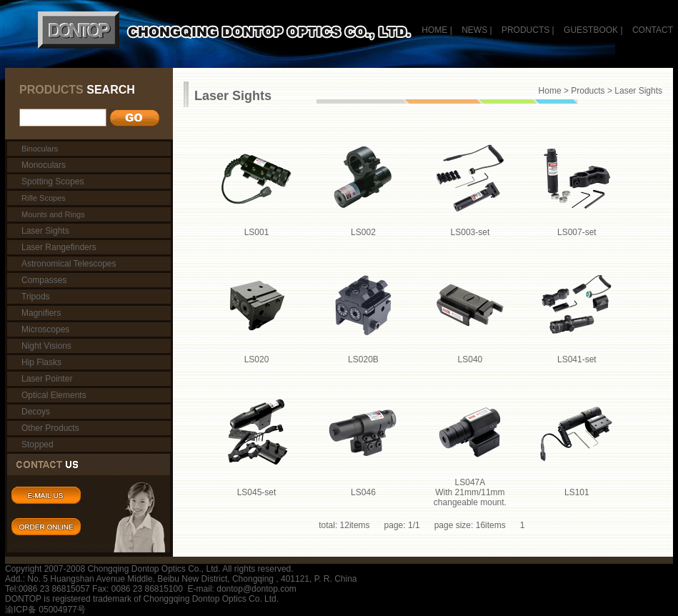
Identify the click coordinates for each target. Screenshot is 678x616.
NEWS (474, 30)
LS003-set (470, 232)
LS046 (363, 492)
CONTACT (653, 30)
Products (588, 91)
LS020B (363, 359)
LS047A (470, 492)
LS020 (257, 359)
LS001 (257, 232)
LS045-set (257, 492)
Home (550, 91)
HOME (434, 30)
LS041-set (577, 359)
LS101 (577, 492)
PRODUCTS (525, 30)
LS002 (363, 232)
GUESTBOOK (590, 30)
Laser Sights (638, 91)
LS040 (470, 359)
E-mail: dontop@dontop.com (242, 589)
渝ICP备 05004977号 (45, 610)
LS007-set (577, 232)
